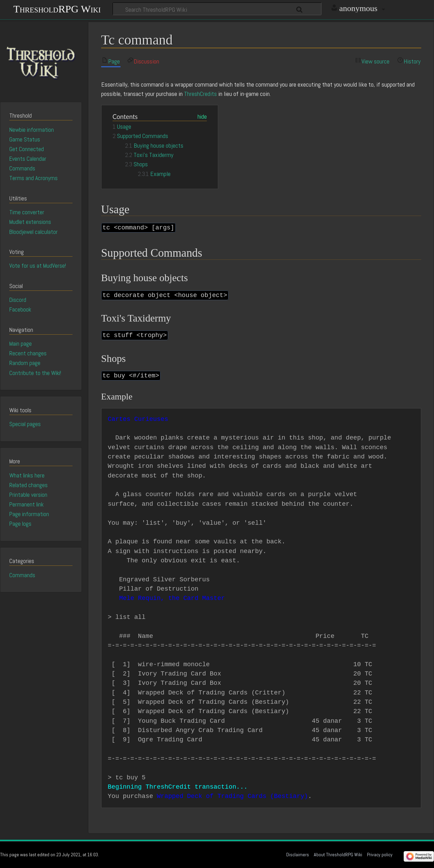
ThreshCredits (200, 94)
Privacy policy (380, 855)
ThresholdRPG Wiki (57, 8)
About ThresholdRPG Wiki (338, 855)
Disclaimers (298, 855)
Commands (22, 575)
